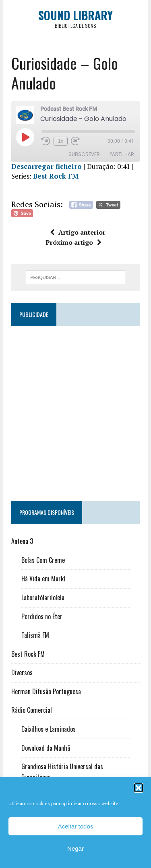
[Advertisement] (75, 410)
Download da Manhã (46, 748)
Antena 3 (22, 541)
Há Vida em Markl (43, 579)
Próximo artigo (73, 242)
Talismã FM (35, 635)
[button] (139, 788)
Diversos (22, 672)
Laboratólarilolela (43, 597)
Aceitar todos (76, 826)
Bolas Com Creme (43, 560)
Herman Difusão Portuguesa (46, 691)
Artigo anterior (78, 232)
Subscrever (84, 154)
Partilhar (122, 154)
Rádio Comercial (32, 710)
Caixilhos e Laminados (49, 729)
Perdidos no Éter (42, 616)
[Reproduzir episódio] (25, 137)
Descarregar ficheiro (47, 166)
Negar (75, 848)
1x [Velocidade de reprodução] (61, 141)
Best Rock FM (56, 176)
